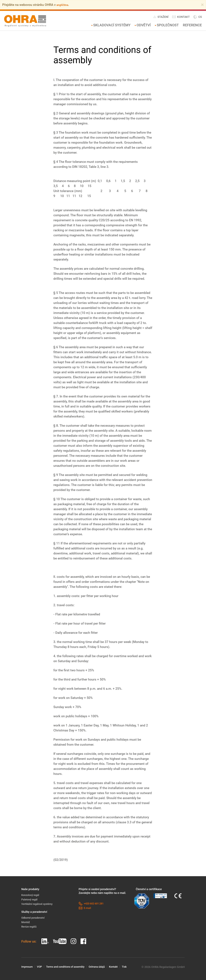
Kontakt (181, 17)
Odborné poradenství (34, 918)
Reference (192, 25)
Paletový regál (30, 899)
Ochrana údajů (103, 967)
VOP (41, 967)
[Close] (202, 5)
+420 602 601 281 (92, 904)
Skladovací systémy (112, 25)
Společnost (168, 25)
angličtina (63, 5)
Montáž (26, 922)
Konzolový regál (31, 895)
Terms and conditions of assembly (69, 967)
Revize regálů (30, 927)
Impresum (28, 967)
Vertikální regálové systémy (39, 904)
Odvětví (144, 25)
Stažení (161, 17)
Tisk (133, 967)
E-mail (85, 908)
